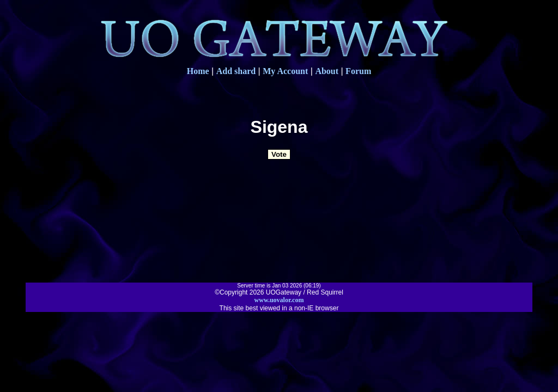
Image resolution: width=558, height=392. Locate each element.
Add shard (236, 71)
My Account (285, 71)
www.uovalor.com (279, 300)
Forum (358, 71)
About (327, 71)
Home (198, 71)
